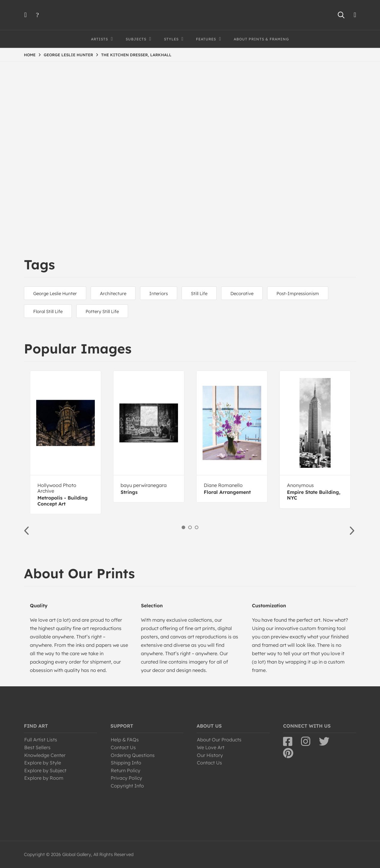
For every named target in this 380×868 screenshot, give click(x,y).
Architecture (113, 293)
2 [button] (190, 527)
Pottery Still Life (102, 311)
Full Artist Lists (41, 740)
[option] (66, 442)
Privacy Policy (126, 778)
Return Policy (126, 770)
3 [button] (197, 527)
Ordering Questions (133, 755)
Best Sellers (37, 747)
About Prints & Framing (261, 39)
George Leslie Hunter (55, 293)
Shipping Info (126, 763)
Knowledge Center (45, 755)
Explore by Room (44, 778)
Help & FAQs (125, 740)
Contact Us (123, 747)
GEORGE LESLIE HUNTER (68, 55)
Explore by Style (43, 763)
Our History (210, 755)
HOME (30, 55)
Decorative (242, 293)
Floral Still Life (48, 311)
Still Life (199, 293)
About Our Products (219, 740)
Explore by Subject (45, 770)
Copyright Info (127, 786)
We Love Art (211, 747)
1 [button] (183, 527)
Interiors (159, 293)
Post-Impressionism (298, 293)
